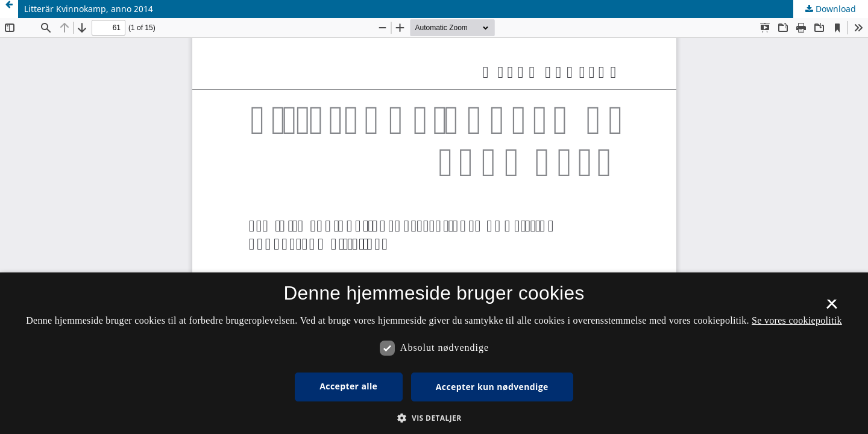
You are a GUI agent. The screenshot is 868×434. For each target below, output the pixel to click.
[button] (434, 418)
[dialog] (434, 353)
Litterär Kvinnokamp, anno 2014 (89, 9)
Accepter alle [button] (348, 386)
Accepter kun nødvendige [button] (492, 387)
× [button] (832, 308)
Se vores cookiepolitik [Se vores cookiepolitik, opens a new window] (797, 320)
